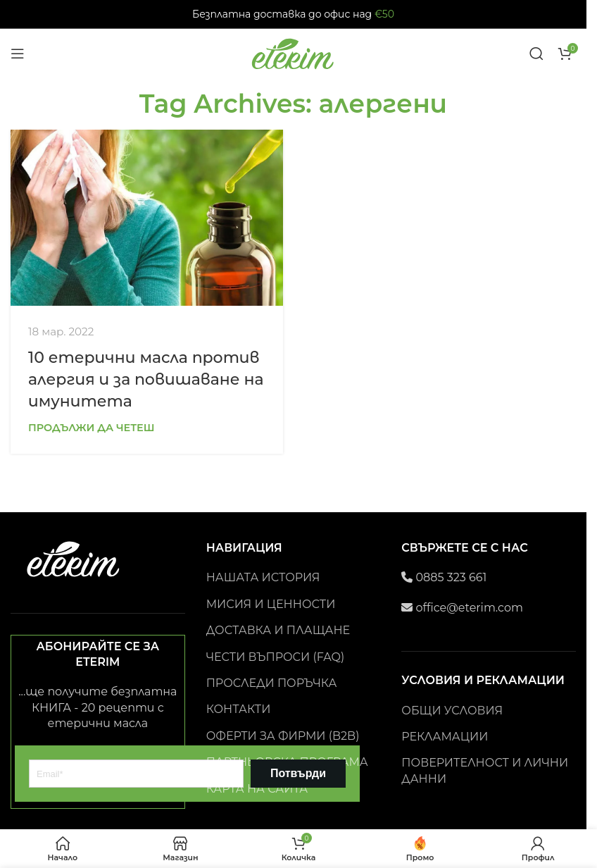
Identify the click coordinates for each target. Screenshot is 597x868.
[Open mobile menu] (18, 54)
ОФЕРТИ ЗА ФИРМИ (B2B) (283, 736)
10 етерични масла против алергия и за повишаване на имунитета (146, 379)
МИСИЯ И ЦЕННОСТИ (271, 604)
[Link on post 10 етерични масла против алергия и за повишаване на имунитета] (147, 218)
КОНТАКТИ (239, 709)
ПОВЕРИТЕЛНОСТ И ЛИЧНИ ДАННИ (485, 770)
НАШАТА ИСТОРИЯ (263, 577)
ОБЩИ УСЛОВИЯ (452, 711)
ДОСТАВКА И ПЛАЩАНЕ (278, 630)
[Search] (536, 54)
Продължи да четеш (92, 428)
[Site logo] (294, 52)
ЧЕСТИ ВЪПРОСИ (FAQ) (276, 657)
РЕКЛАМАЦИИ (445, 737)
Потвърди (298, 773)
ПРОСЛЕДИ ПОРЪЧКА (272, 683)
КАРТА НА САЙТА (257, 789)
